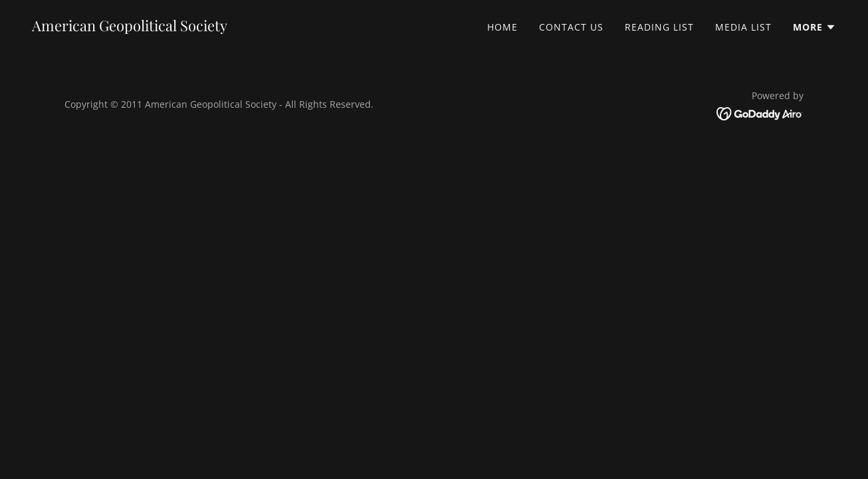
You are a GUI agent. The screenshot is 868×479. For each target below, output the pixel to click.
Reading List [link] (659, 27)
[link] (130, 27)
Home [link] (502, 27)
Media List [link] (743, 27)
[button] (814, 27)
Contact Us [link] (571, 27)
